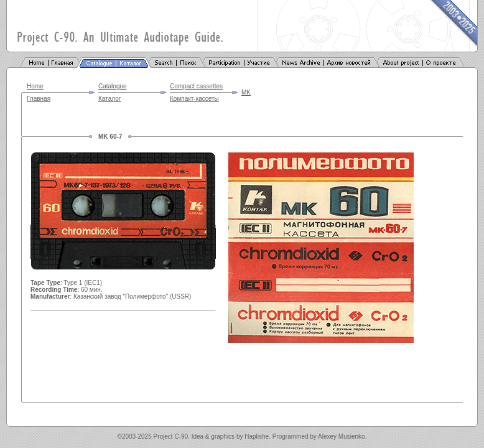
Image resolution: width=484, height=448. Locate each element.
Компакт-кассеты (194, 99)
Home (35, 86)
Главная (39, 99)
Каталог (109, 99)
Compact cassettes (196, 86)
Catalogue (113, 86)
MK (246, 92)
